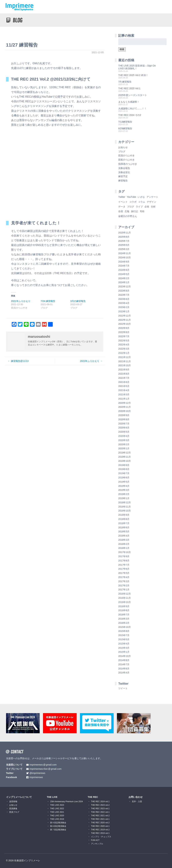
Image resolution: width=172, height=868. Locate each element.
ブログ (122, 152)
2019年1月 (124, 498)
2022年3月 (124, 349)
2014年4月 (124, 673)
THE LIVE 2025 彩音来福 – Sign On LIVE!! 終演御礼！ (137, 67)
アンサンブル (97, 844)
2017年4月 (124, 577)
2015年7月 (124, 635)
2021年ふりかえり (21, 301)
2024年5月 (124, 274)
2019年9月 (124, 465)
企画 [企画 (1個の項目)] (147, 207)
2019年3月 (124, 490)
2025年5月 (124, 245)
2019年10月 (125, 461)
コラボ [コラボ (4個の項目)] (133, 202)
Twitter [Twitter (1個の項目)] (122, 197)
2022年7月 (124, 336)
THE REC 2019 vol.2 (100, 830)
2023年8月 (124, 291)
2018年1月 (124, 548)
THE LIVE (52, 797)
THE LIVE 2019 (57, 819)
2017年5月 (124, 573)
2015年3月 (124, 648)
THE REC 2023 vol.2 (100, 805)
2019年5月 (124, 482)
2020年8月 (124, 419)
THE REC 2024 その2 (130, 115)
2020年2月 (124, 444)
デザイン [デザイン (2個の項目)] (152, 202)
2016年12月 (125, 594)
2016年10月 (125, 602)
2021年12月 (125, 357)
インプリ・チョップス (101, 837)
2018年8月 (124, 519)
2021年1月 (124, 399)
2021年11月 (125, 361)
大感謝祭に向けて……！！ (132, 108)
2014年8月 (124, 660)
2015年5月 (124, 639)
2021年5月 (124, 386)
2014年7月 (124, 664)
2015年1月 (124, 652)
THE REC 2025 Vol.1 (129, 88)
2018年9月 (124, 515)
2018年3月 (124, 540)
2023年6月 (124, 299)
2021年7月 (124, 378)
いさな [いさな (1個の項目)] (141, 197)
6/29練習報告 (125, 128)
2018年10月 (125, 511)
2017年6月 (124, 569)
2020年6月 (124, 428)
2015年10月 (125, 627)
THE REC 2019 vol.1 (100, 833)
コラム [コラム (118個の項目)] (142, 202)
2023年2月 (124, 307)
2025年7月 (124, 241)
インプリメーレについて (19, 797)
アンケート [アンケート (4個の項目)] (152, 197)
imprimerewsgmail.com (43, 765)
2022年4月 (124, 345)
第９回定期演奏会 (58, 823)
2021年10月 (125, 365)
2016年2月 (124, 623)
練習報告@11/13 (20, 361)
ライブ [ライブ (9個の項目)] (139, 207)
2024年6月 (124, 270)
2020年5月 (124, 432)
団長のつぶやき (126, 160)
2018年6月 (124, 527)
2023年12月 (125, 286)
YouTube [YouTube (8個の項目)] (131, 197)
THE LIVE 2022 (57, 809)
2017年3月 (124, 581)
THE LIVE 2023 (57, 805)
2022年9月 (124, 328)
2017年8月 (124, 561)
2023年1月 (124, 311)
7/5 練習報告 (125, 82)
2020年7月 (124, 424)
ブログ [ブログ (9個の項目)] (131, 207)
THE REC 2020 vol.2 (100, 823)
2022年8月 (124, 332)
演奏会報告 (124, 168)
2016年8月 (124, 610)
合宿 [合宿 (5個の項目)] (121, 211)
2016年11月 (125, 598)
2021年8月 (124, 374)
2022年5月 (124, 341)
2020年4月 (124, 436)
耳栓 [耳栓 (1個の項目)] (142, 211)
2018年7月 (124, 523)
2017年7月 (124, 565)
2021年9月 (124, 370)
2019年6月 (124, 478)
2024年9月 (124, 262)
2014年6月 (124, 669)
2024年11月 (125, 253)
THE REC (93, 797)
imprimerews (36, 777)
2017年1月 (124, 590)
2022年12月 (125, 316)
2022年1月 (124, 353)
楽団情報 (13, 802)
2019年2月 (124, 494)
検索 (122, 49)
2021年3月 (124, 394)
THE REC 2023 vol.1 (100, 809)
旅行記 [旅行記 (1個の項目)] (135, 211)
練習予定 (123, 176)
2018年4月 (124, 536)
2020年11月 (125, 407)
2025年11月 (125, 233)
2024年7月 (124, 266)
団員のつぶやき (126, 156)
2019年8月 (124, 469)
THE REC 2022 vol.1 (100, 812)
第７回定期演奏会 (58, 830)
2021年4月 (124, 390)
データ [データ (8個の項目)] (122, 207)
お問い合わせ (136, 797)
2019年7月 (124, 473)
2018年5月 (124, 531)
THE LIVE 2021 (57, 812)
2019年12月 (125, 453)
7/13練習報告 (125, 122)
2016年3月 (124, 619)
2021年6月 (124, 382)
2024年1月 (124, 282)
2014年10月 (125, 656)
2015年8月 (124, 631)
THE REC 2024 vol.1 (100, 802)
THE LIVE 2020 (57, 816)
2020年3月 (124, 440)
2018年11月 (125, 507)
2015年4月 (124, 644)
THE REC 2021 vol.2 (100, 816)
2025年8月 (124, 237)
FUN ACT (95, 840)
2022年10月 (125, 324)
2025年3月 (124, 249)
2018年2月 (124, 544)
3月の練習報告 (78, 301)
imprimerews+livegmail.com (46, 769)
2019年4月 (124, 486)
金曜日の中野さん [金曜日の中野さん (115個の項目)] (128, 216)
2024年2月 (124, 278)
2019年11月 (125, 457)
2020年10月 (125, 411)
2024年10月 (125, 258)
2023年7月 (124, 295)
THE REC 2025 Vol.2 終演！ (133, 75)
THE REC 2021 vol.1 (100, 819)
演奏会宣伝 (124, 172)
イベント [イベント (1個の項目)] (123, 202)
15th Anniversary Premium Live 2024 (66, 802)
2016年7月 (124, 614)
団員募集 (13, 809)
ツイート (123, 688)
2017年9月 (124, 556)
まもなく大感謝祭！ (129, 102)
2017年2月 (124, 586)
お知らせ (123, 147)
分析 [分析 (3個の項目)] (153, 207)
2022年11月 (125, 320)
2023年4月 (124, 303)
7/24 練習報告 (48, 301)
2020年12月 (125, 403)
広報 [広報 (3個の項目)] (127, 211)
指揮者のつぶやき (128, 164)
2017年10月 (125, 552)
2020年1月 (124, 448)
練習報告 (123, 180)
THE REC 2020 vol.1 (100, 826)
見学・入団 (137, 802)
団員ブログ (14, 812)
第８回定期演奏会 (58, 826)
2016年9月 (124, 606)
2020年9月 (124, 415)
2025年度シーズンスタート (133, 95)
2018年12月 (125, 502)
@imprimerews (37, 773)
